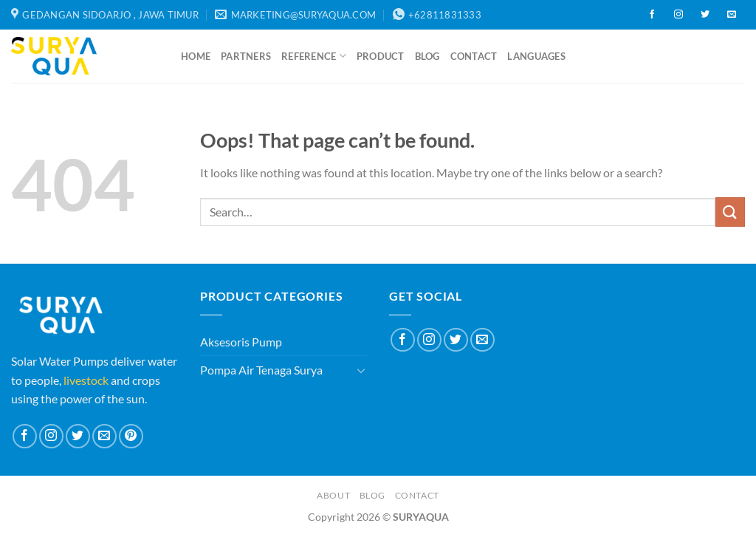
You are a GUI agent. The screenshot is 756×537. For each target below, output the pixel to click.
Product (381, 56)
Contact (474, 56)
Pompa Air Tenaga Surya (261, 370)
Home (196, 56)
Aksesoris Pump (241, 342)
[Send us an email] (732, 15)
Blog (427, 56)
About (333, 495)
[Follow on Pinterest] (131, 436)
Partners (246, 56)
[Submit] (730, 212)
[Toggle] (361, 370)
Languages (536, 56)
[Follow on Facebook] (652, 15)
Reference (314, 56)
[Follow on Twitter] (705, 15)
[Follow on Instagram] (678, 15)
